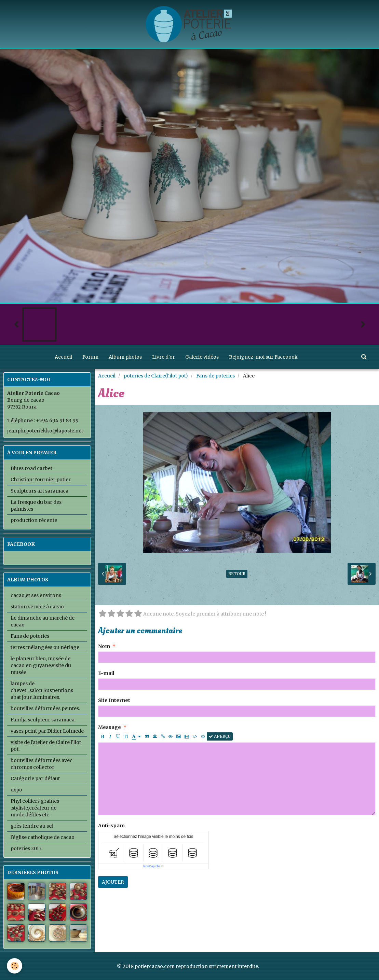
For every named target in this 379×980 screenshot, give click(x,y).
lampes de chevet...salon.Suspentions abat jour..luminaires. (42, 690)
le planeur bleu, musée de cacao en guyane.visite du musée (41, 665)
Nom (104, 646)
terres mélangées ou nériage (45, 647)
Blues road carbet (31, 468)
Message (110, 727)
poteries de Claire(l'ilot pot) (156, 376)
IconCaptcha (152, 866)
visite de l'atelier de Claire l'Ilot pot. (46, 746)
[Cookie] (15, 966)
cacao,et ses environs (36, 595)
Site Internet (114, 700)
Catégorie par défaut (35, 778)
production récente (34, 520)
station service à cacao (37, 607)
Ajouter (113, 882)
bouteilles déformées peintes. (45, 708)
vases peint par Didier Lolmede (47, 731)
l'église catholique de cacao (43, 837)
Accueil (63, 357)
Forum (90, 357)
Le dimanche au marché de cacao (43, 621)
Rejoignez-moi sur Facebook (263, 357)
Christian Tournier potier (41, 480)
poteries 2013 (26, 848)
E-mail (106, 673)
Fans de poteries (215, 376)
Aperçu (220, 736)
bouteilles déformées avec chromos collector (42, 764)
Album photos (125, 357)
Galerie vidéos (202, 357)
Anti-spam (111, 826)
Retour (237, 574)
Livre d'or (164, 357)
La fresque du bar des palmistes (36, 506)
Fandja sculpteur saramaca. (43, 720)
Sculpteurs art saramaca (39, 491)
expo (16, 790)
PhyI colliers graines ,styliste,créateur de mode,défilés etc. (35, 808)
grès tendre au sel (32, 826)
